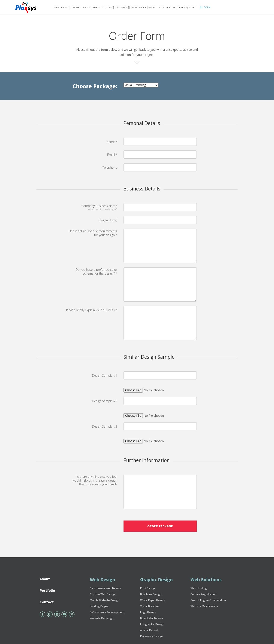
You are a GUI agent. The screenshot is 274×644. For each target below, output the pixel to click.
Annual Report (149, 630)
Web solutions (102, 7)
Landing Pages (99, 606)
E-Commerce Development (107, 612)
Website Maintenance (204, 606)
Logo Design (148, 612)
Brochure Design (151, 594)
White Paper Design (153, 600)
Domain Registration (203, 594)
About (152, 7)
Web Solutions (206, 579)
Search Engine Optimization (208, 600)
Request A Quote (184, 7)
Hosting (122, 7)
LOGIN (205, 7)
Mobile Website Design (105, 600)
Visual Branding (150, 606)
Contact (165, 7)
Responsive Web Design (105, 588)
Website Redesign (102, 618)
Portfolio (139, 7)
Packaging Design (151, 636)
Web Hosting (199, 588)
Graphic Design (80, 7)
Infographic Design (152, 624)
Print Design (148, 588)
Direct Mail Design (152, 618)
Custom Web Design (103, 594)
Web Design (61, 7)
